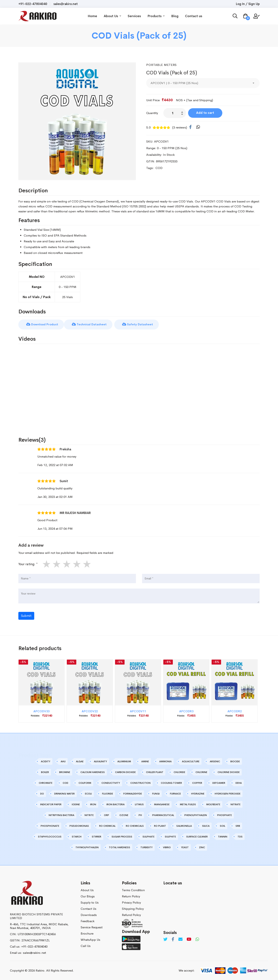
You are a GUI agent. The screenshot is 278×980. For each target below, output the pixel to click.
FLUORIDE (108, 793)
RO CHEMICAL (107, 826)
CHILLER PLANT (155, 772)
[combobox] (203, 83)
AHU (63, 761)
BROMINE (65, 772)
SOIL (223, 826)
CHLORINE (201, 772)
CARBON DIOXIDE (125, 772)
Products (157, 16)
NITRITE (89, 815)
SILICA (206, 826)
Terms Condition (133, 890)
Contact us (195, 16)
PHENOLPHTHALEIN (196, 815)
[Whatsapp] (197, 939)
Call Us (86, 945)
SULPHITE (170, 836)
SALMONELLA (184, 826)
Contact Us (88, 908)
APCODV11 (138, 711)
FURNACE (175, 793)
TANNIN (223, 836)
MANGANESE (162, 804)
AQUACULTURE (191, 761)
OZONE (124, 815)
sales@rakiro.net (66, 4)
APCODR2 (235, 711)
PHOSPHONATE (50, 826)
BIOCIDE (235, 761)
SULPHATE (148, 836)
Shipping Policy (133, 908)
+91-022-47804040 (33, 4)
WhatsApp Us (90, 939)
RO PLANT (160, 826)
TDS (240, 836)
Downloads (89, 914)
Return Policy (131, 896)
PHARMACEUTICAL (163, 815)
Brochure (87, 933)
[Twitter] (165, 939)
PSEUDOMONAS (79, 826)
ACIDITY (46, 761)
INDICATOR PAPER (51, 804)
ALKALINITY (100, 761)
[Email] (180, 939)
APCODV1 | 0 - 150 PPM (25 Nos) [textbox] (174, 83)
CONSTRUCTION (140, 783)
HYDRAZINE (198, 793)
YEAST (185, 847)
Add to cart (206, 113)
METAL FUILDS (188, 804)
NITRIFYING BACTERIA (61, 815)
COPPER (197, 783)
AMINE (145, 761)
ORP (107, 815)
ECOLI (88, 793)
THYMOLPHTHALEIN (87, 847)
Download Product (43, 324)
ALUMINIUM (124, 761)
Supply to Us (90, 902)
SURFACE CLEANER (197, 836)
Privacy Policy (131, 902)
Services (135, 16)
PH (140, 815)
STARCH (77, 836)
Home (94, 16)
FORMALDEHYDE (133, 793)
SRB (238, 826)
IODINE (76, 804)
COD (65, 783)
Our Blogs (88, 896)
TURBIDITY (147, 847)
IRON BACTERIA (115, 804)
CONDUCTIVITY (111, 783)
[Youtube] (189, 939)
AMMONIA (165, 761)
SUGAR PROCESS (122, 836)
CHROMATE (46, 783)
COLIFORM (85, 783)
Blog (176, 16)
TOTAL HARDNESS (120, 847)
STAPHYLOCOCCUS (50, 836)
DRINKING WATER (64, 793)
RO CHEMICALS (135, 826)
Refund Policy (131, 914)
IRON (93, 804)
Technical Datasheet (91, 324)
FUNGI (156, 793)
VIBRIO (167, 847)
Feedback (88, 921)
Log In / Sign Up (248, 4)
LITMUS (139, 804)
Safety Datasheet (141, 324)
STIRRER (97, 836)
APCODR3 (186, 711)
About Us (114, 16)
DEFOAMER (219, 783)
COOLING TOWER (171, 783)
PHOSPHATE (224, 815)
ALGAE (80, 761)
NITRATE (236, 804)
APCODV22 (90, 711)
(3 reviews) (180, 127)
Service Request (92, 927)
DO (42, 793)
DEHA (239, 783)
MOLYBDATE (213, 804)
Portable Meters (162, 65)
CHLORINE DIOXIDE (229, 772)
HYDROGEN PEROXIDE (228, 793)
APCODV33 (41, 711)
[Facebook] (190, 127)
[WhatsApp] (198, 127)
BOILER (45, 772)
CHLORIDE (179, 772)
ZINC (202, 847)
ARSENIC (215, 761)
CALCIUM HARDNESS (93, 772)
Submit (26, 615)
